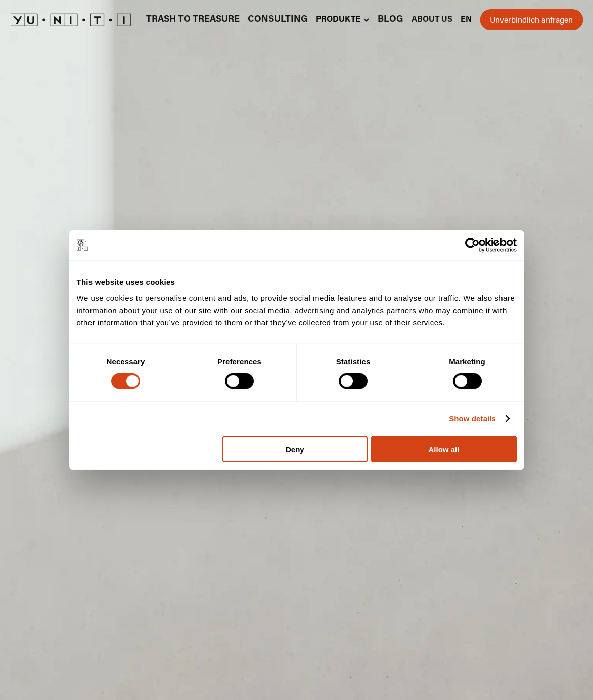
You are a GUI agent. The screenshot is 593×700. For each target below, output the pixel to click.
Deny (295, 449)
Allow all (444, 449)
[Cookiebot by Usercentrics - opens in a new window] (472, 245)
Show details (472, 419)
